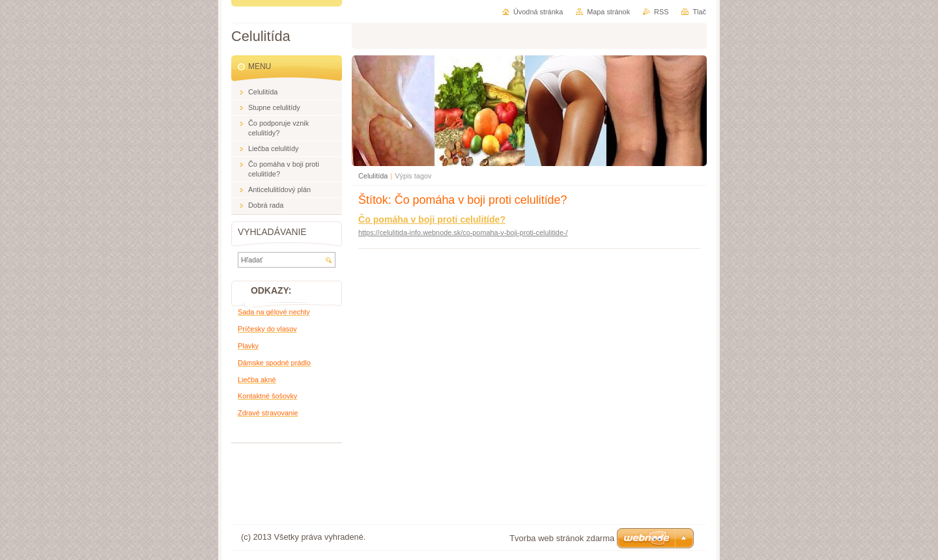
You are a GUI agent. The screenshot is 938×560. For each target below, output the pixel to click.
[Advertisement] (296, 479)
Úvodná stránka (538, 12)
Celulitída (373, 176)
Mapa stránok (608, 12)
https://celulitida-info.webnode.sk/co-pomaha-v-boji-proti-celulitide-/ (463, 232)
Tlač (699, 12)
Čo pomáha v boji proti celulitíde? (432, 219)
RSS (661, 12)
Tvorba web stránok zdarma (562, 538)
